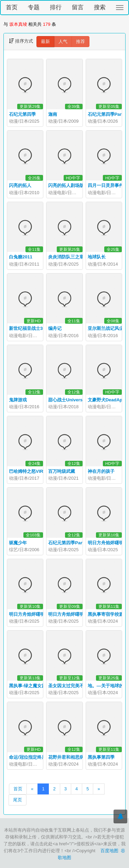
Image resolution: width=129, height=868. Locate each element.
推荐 (80, 41)
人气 (63, 41)
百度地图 (109, 851)
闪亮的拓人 (20, 185)
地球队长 (97, 257)
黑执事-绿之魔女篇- (28, 686)
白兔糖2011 (21, 257)
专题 (34, 7)
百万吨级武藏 (62, 471)
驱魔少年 (18, 543)
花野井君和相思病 (66, 757)
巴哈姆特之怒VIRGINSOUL (36, 471)
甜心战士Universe (67, 400)
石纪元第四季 (22, 114)
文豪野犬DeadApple (108, 400)
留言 (78, 7)
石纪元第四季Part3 (107, 114)
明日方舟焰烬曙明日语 (31, 614)
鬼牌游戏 (18, 400)
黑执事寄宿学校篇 (106, 614)
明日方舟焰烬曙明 (66, 614)
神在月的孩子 (101, 471)
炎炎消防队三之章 (66, 257)
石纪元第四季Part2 (67, 543)
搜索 (100, 7)
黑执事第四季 (101, 757)
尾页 (18, 800)
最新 (45, 41)
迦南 (53, 114)
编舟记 (55, 328)
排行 (56, 7)
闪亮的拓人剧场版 (66, 185)
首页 (12, 7)
